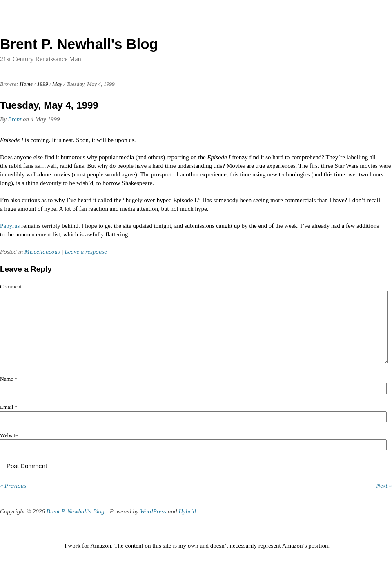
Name (9, 391)
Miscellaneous (42, 252)
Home (26, 84)
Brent (15, 119)
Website (9, 447)
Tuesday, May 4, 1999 (49, 105)
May (57, 84)
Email (9, 419)
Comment (11, 286)
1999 (43, 84)
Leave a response (86, 252)
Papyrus (10, 226)
